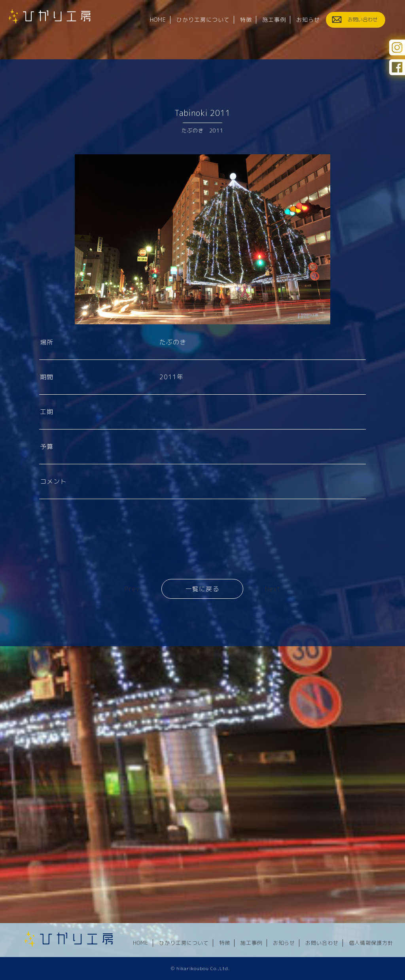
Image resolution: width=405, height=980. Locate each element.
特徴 (225, 943)
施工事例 (252, 943)
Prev (132, 589)
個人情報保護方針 (371, 943)
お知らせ (284, 943)
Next (273, 589)
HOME (141, 943)
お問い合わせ (322, 943)
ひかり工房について (184, 943)
